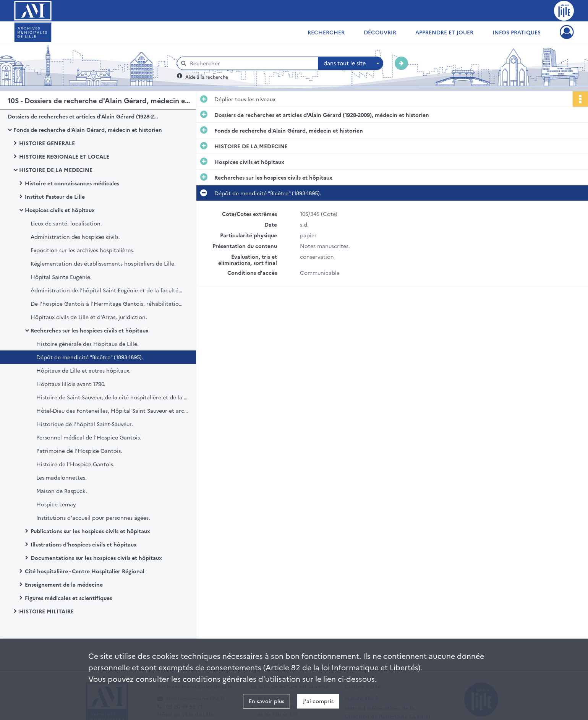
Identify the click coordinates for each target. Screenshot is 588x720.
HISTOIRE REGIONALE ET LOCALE (64, 156)
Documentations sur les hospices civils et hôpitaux (96, 558)
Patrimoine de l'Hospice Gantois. (79, 451)
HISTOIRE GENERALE (47, 143)
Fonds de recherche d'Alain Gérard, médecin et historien (88, 130)
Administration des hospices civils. (75, 237)
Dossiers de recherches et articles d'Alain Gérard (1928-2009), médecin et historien (84, 116)
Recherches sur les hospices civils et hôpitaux (90, 330)
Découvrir (380, 32)
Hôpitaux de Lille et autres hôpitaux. (83, 370)
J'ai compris (318, 701)
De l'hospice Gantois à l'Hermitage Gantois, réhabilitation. (107, 303)
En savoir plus (266, 701)
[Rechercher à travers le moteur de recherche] (251, 63)
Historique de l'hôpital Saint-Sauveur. (85, 424)
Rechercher (326, 32)
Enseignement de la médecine (64, 584)
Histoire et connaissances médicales (72, 183)
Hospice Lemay (56, 504)
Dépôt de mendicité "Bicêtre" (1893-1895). (90, 357)
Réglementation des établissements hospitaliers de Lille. (103, 263)
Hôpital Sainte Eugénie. (61, 277)
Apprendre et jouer (444, 32)
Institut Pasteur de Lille (55, 196)
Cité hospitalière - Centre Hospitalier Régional (85, 571)
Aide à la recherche (207, 77)
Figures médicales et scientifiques (68, 598)
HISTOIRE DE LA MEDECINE (56, 170)
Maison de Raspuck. (62, 491)
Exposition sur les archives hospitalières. (83, 250)
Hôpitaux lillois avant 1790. (71, 384)
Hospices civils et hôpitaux (60, 210)
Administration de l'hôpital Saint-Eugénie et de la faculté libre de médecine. (107, 290)
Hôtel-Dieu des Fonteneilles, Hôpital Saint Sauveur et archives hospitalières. (113, 410)
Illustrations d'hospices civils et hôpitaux (84, 544)
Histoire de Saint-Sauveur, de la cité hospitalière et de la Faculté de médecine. (113, 397)
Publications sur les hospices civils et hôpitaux (90, 531)
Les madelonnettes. (62, 477)
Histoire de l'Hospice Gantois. (75, 464)
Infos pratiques (517, 32)
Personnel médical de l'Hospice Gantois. (89, 437)
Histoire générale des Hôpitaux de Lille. (87, 344)
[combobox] (351, 63)
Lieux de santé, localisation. (66, 223)
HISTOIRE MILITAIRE (46, 611)
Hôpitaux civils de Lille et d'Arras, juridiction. (89, 317)
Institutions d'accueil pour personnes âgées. (93, 517)
